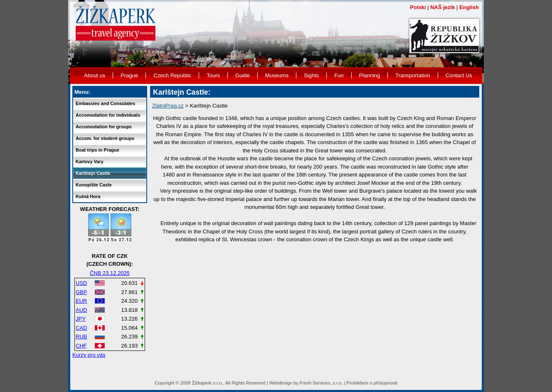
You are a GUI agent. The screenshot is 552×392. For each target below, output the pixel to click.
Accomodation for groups (104, 127)
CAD (81, 328)
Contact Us (459, 75)
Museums (277, 75)
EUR (81, 301)
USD (81, 283)
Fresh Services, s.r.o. (321, 383)
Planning (370, 75)
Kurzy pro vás (89, 355)
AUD (81, 310)
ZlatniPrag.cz (168, 106)
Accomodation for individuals (108, 115)
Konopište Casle (94, 185)
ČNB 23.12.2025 (110, 273)
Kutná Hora (88, 196)
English (469, 7)
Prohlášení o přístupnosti (372, 383)
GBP (81, 292)
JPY (81, 319)
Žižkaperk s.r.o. (207, 383)
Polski (418, 7)
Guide (243, 75)
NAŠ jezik (442, 7)
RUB (81, 337)
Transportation (413, 75)
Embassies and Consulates (105, 103)
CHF (81, 346)
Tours (213, 75)
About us (95, 75)
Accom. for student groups (105, 138)
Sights (311, 75)
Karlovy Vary (90, 162)
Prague (129, 75)
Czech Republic (172, 75)
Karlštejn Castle (93, 173)
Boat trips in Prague (97, 150)
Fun (339, 75)
